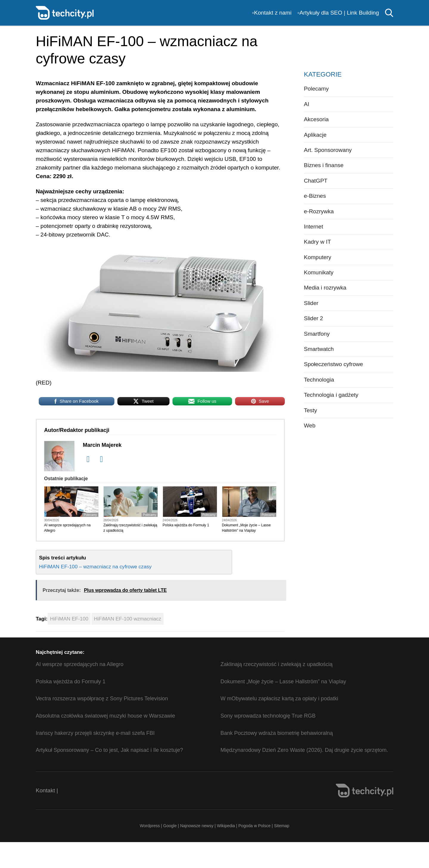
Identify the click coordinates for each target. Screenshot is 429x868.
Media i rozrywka (325, 288)
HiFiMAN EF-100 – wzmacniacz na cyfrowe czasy (95, 567)
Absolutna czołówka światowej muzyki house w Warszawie (105, 716)
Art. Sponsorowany (328, 150)
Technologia (319, 380)
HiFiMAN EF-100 (69, 619)
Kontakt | (47, 790)
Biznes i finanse (324, 165)
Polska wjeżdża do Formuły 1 (186, 525)
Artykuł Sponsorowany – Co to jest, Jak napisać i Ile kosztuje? (109, 750)
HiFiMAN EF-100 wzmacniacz (128, 619)
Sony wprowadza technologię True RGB (268, 716)
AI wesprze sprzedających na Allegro (67, 528)
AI (307, 104)
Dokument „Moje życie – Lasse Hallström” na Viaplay (246, 528)
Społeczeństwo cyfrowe (334, 364)
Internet (313, 227)
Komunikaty (319, 272)
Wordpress (150, 826)
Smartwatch (319, 349)
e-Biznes (315, 196)
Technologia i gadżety (331, 395)
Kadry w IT (317, 242)
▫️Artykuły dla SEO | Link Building (338, 13)
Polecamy (90, 515)
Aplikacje (315, 135)
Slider (311, 303)
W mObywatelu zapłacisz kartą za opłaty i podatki (279, 699)
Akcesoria (316, 119)
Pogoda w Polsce (254, 826)
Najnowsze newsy (197, 826)
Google (171, 826)
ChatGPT (316, 181)
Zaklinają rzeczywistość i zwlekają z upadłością (130, 528)
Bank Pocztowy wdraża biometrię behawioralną (277, 733)
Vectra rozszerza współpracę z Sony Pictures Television (102, 699)
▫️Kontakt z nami (272, 13)
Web (310, 426)
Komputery (318, 257)
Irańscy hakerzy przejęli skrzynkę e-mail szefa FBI (95, 733)
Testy (310, 410)
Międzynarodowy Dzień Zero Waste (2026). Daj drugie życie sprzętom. (304, 750)
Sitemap (282, 826)
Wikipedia (226, 826)
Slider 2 (313, 318)
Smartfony (317, 334)
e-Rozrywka (319, 211)
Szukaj (389, 13)
